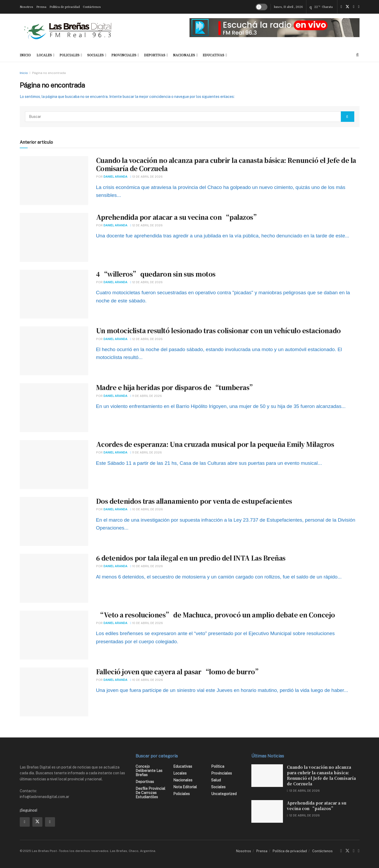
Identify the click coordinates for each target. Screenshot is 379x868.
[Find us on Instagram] (354, 7)
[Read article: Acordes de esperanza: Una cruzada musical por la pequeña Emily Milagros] (54, 465)
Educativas (213, 55)
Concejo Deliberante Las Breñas (149, 771)
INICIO (25, 55)
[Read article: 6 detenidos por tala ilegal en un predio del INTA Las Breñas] (54, 578)
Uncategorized (224, 794)
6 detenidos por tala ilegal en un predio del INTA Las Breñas (191, 558)
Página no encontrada (49, 73)
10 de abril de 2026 (147, 509)
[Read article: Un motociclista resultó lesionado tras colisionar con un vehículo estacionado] (54, 351)
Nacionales (184, 55)
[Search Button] (358, 55)
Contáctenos (92, 7)
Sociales (95, 55)
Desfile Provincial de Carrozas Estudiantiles (150, 793)
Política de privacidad (65, 7)
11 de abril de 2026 (146, 396)
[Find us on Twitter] (347, 7)
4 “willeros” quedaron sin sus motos (156, 274)
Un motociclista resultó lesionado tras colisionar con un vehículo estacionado (218, 330)
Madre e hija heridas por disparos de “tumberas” (176, 387)
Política (218, 766)
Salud (216, 780)
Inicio (24, 73)
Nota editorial (185, 787)
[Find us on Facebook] (341, 7)
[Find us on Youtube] (359, 7)
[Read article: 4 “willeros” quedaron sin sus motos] (54, 294)
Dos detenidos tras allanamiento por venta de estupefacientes (194, 501)
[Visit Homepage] (68, 31)
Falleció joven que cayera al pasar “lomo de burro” (179, 672)
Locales (44, 55)
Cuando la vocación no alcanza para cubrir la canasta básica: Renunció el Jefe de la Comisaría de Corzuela (226, 164)
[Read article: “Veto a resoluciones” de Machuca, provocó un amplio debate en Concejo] (54, 635)
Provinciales (124, 55)
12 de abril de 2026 (146, 225)
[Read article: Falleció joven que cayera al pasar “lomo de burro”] (54, 692)
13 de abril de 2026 (146, 177)
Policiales (69, 55)
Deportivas (155, 55)
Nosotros (26, 7)
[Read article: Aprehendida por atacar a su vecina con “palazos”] (54, 237)
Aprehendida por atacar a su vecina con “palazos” (178, 217)
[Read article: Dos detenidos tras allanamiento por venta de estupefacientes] (54, 521)
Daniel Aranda (115, 177)
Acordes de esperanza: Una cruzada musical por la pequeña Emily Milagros (215, 444)
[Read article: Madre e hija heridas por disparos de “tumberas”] (54, 408)
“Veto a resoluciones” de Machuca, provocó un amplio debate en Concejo (216, 615)
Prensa (41, 7)
